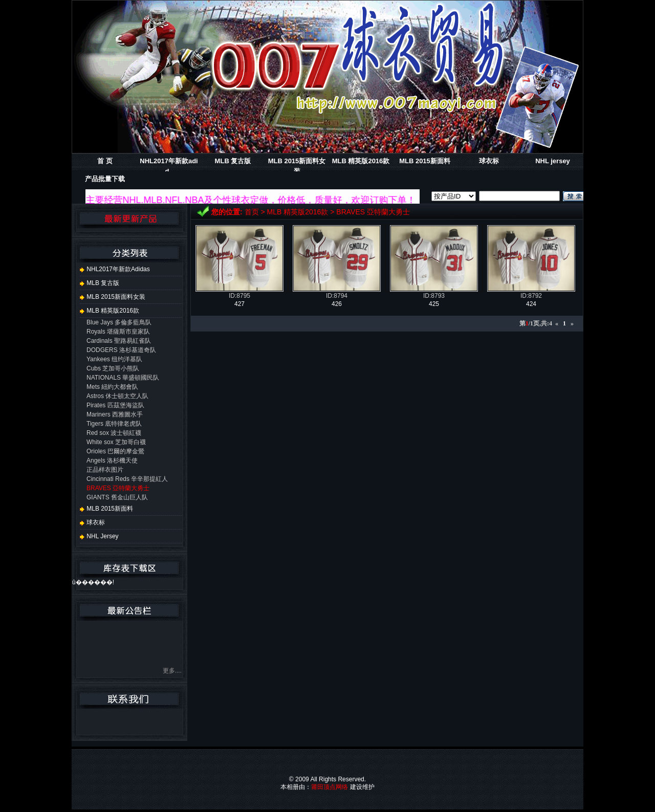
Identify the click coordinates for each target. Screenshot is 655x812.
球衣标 (489, 161)
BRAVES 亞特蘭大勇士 (373, 212)
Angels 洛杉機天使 (112, 460)
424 (531, 304)
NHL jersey (553, 161)
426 (337, 304)
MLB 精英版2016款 (361, 161)
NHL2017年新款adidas (115, 269)
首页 (252, 212)
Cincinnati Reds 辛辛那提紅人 (127, 479)
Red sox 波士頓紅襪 (114, 433)
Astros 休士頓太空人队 (117, 396)
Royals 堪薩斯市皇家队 (118, 332)
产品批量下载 (105, 179)
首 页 (105, 161)
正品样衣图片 (105, 470)
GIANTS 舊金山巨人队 (117, 497)
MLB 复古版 (233, 161)
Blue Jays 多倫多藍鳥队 (119, 322)
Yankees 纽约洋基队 (114, 359)
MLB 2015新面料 (425, 161)
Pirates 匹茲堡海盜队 (115, 405)
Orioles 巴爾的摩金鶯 (115, 451)
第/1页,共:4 (536, 323)
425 (434, 304)
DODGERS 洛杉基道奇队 (121, 350)
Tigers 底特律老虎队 (114, 424)
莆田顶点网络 (330, 787)
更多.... (172, 673)
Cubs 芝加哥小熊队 (113, 368)
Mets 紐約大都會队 (112, 387)
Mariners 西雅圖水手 (115, 414)
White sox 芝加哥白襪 (116, 442)
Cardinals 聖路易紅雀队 (119, 341)
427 (239, 304)
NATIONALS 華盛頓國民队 (123, 378)
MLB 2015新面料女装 (113, 297)
